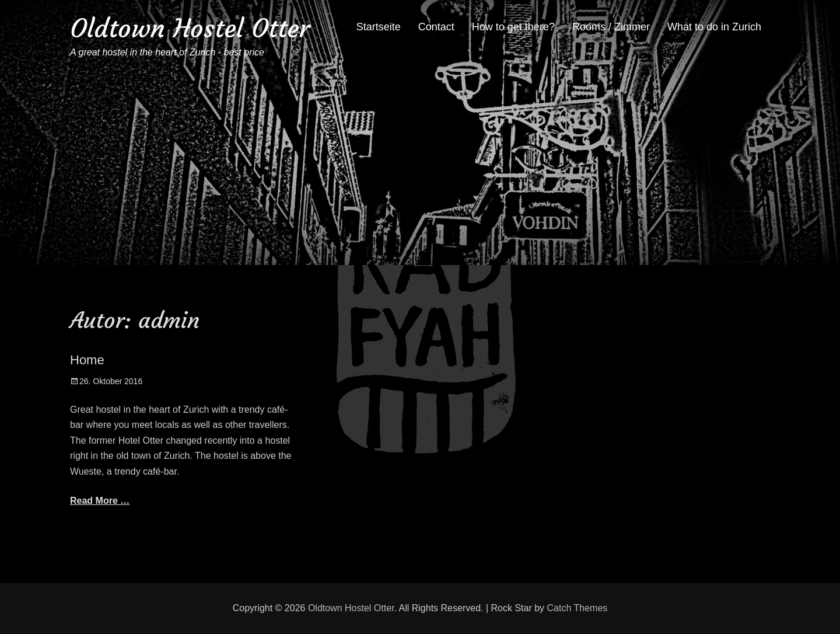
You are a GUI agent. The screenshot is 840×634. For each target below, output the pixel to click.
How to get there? (513, 27)
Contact (436, 27)
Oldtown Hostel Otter (190, 28)
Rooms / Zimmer (611, 27)
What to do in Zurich (714, 27)
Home (87, 360)
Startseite (379, 27)
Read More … (100, 501)
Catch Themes (577, 608)
